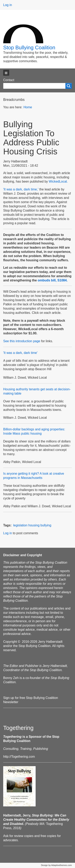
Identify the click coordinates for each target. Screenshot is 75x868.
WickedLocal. (58, 181)
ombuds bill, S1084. (52, 280)
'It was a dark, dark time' (20, 353)
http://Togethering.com (19, 757)
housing (34, 525)
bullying (46, 525)
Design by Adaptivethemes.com (56, 865)
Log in (8, 5)
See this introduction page (22, 341)
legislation (20, 525)
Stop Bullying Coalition (29, 48)
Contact (9, 80)
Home (28, 107)
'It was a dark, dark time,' (21, 189)
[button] (6, 73)
